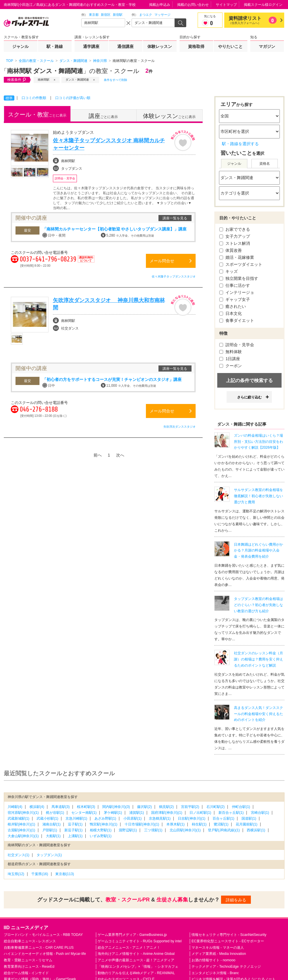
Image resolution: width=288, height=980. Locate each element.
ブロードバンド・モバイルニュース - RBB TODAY (43, 935)
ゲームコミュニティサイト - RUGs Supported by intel (140, 941)
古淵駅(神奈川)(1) (21, 830)
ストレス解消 (235, 243)
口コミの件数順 (34, 98)
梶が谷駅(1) (55, 813)
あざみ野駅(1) (105, 818)
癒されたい (233, 306)
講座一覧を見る (175, 218)
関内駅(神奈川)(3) (116, 807)
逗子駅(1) (75, 824)
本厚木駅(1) (176, 824)
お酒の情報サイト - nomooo (213, 960)
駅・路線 (55, 46)
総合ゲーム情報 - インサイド (26, 973)
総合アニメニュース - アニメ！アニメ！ (129, 948)
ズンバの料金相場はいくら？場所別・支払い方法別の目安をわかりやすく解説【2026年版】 (258, 442)
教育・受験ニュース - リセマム (28, 960)
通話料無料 (86, 262)
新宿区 (106, 15)
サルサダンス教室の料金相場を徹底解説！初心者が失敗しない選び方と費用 (258, 496)
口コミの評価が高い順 (73, 98)
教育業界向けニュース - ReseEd (29, 967)
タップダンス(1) (49, 855)
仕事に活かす (235, 285)
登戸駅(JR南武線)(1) (224, 830)
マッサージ (162, 15)
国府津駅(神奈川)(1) (167, 813)
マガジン (267, 46)
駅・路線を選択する (240, 144)
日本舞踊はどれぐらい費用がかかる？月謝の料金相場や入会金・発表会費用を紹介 (258, 551)
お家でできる (235, 229)
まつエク (146, 15)
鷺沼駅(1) (221, 824)
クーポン (231, 366)
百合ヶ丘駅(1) (224, 818)
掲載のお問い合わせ (193, 5)
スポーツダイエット (241, 264)
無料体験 (231, 352)
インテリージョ (237, 292)
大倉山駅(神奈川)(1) (23, 836)
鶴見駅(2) (167, 807)
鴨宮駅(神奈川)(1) (104, 824)
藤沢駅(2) (145, 807)
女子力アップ (235, 236)
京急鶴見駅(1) (160, 818)
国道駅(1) (249, 818)
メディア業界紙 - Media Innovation (219, 954)
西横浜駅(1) (256, 830)
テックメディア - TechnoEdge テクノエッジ (226, 967)
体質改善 (231, 250)
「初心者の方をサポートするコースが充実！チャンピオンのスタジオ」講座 (112, 379)
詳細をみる (236, 900)
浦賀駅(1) (137, 813)
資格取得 (196, 46)
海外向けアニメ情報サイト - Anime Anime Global (136, 954)
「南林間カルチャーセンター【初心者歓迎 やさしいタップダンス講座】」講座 (115, 229)
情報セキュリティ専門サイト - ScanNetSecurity (229, 935)
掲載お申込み (160, 5)
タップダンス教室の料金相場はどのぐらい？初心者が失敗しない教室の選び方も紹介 (258, 605)
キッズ (229, 271)
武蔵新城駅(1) (19, 818)
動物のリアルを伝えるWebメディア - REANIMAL (136, 973)
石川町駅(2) (216, 807)
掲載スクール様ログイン (263, 5)
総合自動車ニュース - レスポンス (30, 941)
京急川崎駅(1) (76, 818)
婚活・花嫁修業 (237, 257)
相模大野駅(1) (101, 830)
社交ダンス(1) (19, 855)
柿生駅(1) (199, 824)
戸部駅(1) (50, 830)
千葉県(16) (40, 874)
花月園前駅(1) (247, 824)
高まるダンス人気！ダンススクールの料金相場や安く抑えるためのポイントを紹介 (258, 714)
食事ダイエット (237, 320)
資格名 (265, 164)
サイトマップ (226, 5)
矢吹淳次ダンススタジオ (180, 427)
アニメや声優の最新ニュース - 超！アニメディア (136, 960)
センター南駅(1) (84, 813)
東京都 (94, 15)
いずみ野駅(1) (101, 836)
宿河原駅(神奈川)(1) (23, 813)
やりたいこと (230, 46)
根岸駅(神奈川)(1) (21, 824)
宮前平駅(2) (190, 807)
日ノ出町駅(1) (200, 813)
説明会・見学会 (237, 345)
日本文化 (231, 313)
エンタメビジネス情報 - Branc (215, 973)
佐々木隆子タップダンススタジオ (174, 276)
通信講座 (125, 46)
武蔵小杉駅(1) (48, 818)
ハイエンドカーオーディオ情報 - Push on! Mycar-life (45, 954)
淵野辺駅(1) (128, 830)
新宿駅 (118, 15)
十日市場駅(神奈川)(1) (142, 824)
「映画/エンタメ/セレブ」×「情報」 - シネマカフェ (138, 967)
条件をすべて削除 (115, 80)
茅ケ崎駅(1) (113, 813)
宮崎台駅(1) (260, 813)
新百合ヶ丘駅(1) (231, 813)
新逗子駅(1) (74, 830)
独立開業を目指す (239, 278)
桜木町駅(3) (86, 807)
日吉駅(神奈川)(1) (192, 818)
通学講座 (91, 46)
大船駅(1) (53, 836)
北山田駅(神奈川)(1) (185, 830)
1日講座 (230, 359)
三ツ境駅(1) (153, 830)
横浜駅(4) (37, 807)
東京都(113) (65, 874)
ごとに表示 (37, 115)
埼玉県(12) (16, 874)
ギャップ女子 (235, 299)
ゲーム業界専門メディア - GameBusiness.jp (132, 935)
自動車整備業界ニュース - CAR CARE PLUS (39, 948)
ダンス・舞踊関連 (77, 80)
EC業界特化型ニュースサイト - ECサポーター (228, 941)
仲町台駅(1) (241, 807)
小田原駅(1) (133, 818)
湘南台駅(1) (52, 824)
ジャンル (20, 46)
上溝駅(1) (75, 836)
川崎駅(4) (15, 807)
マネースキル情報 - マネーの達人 (218, 948)
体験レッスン (160, 46)
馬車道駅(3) (61, 807)
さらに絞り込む (249, 397)
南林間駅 (44, 80)
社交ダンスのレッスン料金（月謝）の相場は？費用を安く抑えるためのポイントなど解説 (258, 659)
